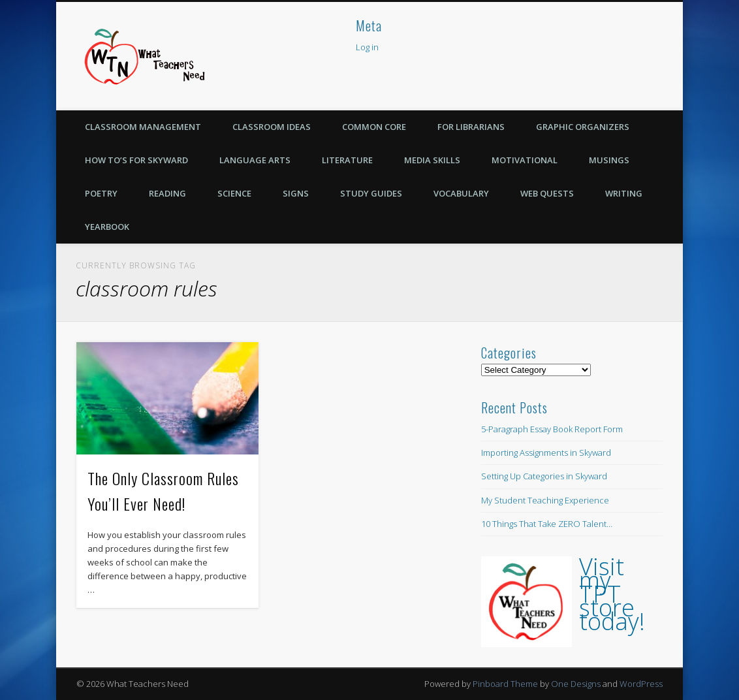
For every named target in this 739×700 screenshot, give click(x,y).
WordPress (641, 684)
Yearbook (107, 227)
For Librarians (471, 127)
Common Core (374, 127)
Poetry (101, 193)
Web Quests (547, 193)
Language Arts (255, 160)
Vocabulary (461, 193)
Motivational (525, 160)
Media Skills (432, 160)
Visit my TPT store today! (612, 594)
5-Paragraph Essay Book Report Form (552, 429)
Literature (347, 160)
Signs (296, 193)
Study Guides (371, 193)
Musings (609, 160)
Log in (367, 47)
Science (234, 193)
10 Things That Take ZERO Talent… (547, 524)
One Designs (576, 684)
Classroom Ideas (272, 127)
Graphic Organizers (583, 127)
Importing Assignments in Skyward (546, 453)
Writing (624, 193)
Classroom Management (143, 127)
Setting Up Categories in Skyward (544, 476)
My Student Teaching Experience (545, 500)
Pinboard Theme (505, 684)
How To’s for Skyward (136, 160)
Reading (167, 193)
